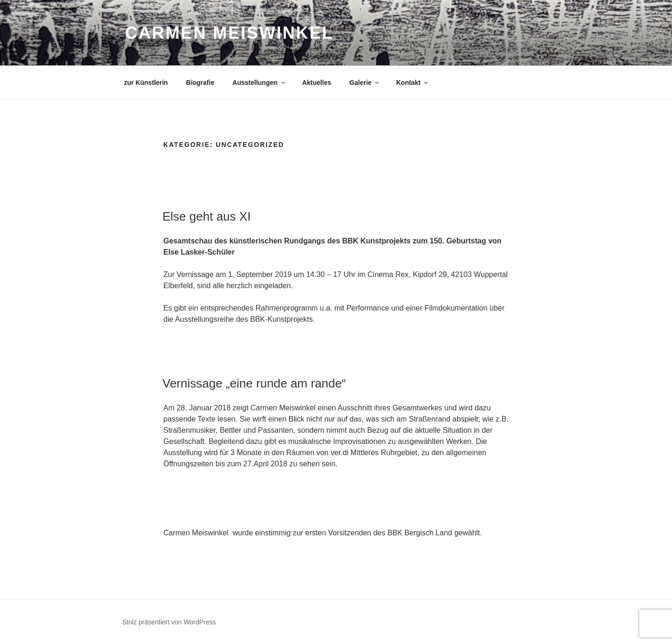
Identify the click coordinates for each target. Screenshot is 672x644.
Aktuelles (316, 83)
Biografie (200, 83)
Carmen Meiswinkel (229, 33)
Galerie (365, 83)
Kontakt (413, 83)
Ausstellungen (259, 83)
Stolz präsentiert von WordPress (169, 622)
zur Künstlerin (146, 83)
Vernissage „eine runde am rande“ (254, 383)
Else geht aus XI (206, 216)
